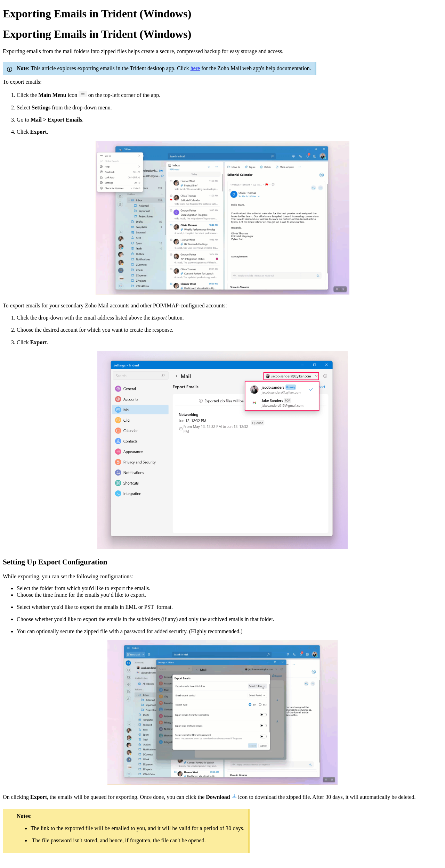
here (195, 68)
